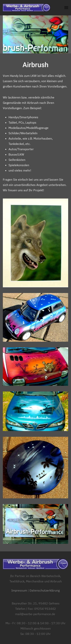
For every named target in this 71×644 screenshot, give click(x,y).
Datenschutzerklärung (45, 590)
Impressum (19, 590)
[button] (66, 8)
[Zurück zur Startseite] (27, 8)
